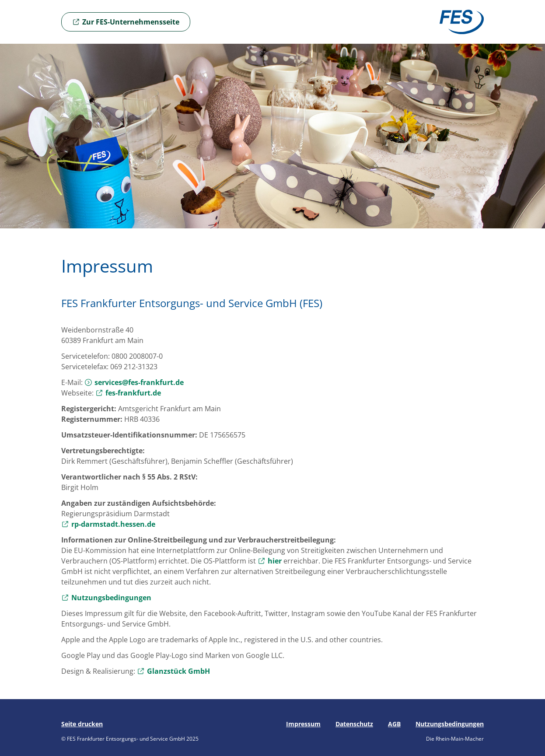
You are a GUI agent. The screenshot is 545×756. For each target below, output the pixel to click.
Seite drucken (82, 724)
